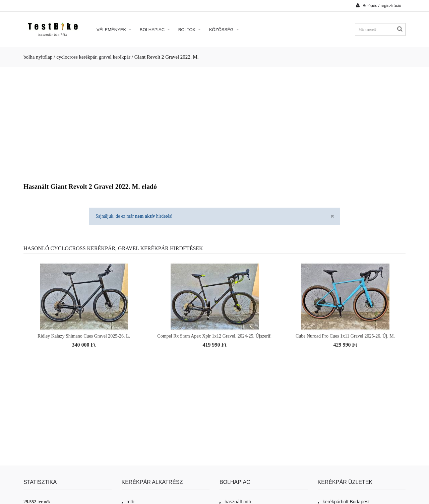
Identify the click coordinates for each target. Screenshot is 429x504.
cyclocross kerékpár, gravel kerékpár (93, 57)
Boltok (189, 30)
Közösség (224, 30)
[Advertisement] (214, 123)
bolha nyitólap (38, 57)
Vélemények (114, 30)
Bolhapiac (155, 30)
